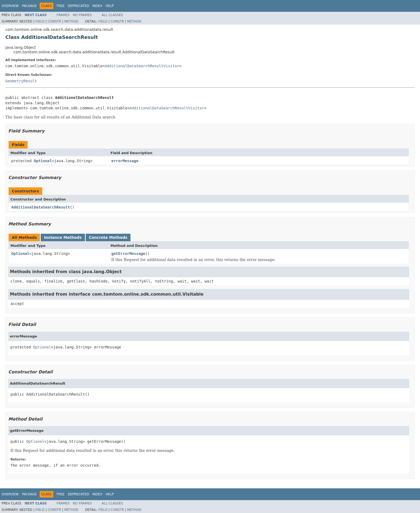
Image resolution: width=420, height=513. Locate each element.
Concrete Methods (108, 237)
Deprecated (78, 6)
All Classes (112, 15)
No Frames (82, 15)
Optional (43, 161)
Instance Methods (63, 237)
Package (29, 6)
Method (71, 21)
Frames (63, 15)
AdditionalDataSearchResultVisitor (142, 66)
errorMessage (125, 161)
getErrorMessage (128, 254)
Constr (54, 21)
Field (40, 21)
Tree (60, 6)
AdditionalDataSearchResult (41, 207)
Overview (10, 6)
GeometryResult (21, 81)
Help (110, 6)
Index (97, 6)
